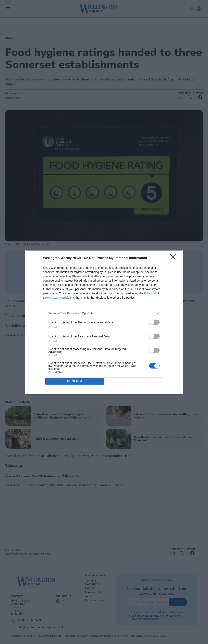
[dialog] (104, 322)
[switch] (154, 322)
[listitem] (104, 313)
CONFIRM (75, 381)
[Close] (174, 258)
